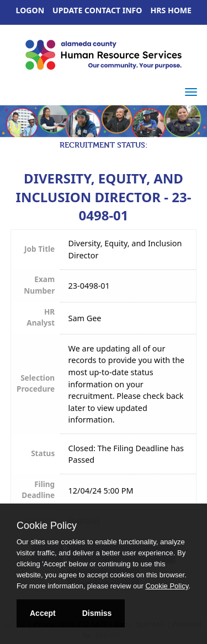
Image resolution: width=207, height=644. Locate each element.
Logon (30, 10)
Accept (43, 613)
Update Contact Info (97, 10)
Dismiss (97, 613)
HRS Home (171, 10)
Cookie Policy (47, 526)
